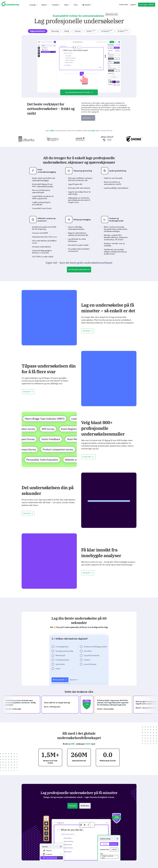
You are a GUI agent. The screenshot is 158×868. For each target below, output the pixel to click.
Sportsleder (60, 664)
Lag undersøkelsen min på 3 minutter (79, 92)
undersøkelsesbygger (40, 180)
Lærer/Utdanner (90, 664)
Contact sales (123, 5)
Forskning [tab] (107, 31)
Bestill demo (88, 118)
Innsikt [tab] (91, 31)
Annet (58, 669)
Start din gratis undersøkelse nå (79, 269)
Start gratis (88, 331)
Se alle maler (88, 457)
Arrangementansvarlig (64, 651)
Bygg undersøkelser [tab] (38, 31)
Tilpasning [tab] (55, 31)
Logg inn (133, 5)
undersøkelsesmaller (45, 186)
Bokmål (87, 5)
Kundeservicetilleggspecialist (95, 647)
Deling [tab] (67, 31)
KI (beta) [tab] (123, 31)
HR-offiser (88, 651)
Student (87, 660)
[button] (34, 5)
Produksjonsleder (62, 660)
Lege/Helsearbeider (92, 655)
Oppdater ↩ (74, 680)
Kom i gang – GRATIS (147, 5)
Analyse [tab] (78, 31)
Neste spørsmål (60, 680)
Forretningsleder (62, 647)
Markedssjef (60, 655)
